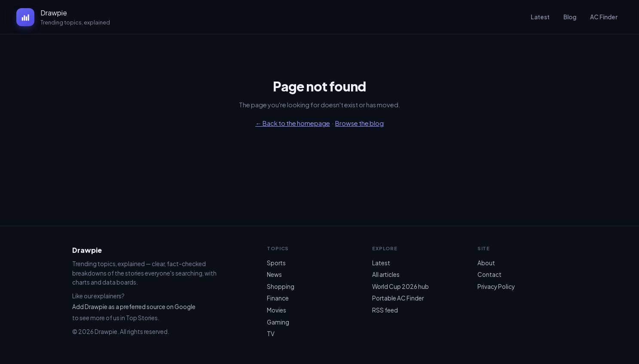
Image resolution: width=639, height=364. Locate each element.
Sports (276, 263)
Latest (540, 17)
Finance (278, 298)
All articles (386, 275)
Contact (489, 275)
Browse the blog (359, 123)
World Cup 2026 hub (401, 287)
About (486, 263)
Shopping (281, 287)
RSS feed (385, 310)
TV (271, 334)
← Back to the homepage (293, 123)
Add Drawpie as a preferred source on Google (134, 307)
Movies (277, 310)
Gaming (278, 322)
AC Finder (604, 17)
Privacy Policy (496, 287)
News (274, 275)
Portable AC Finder (398, 298)
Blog (570, 17)
